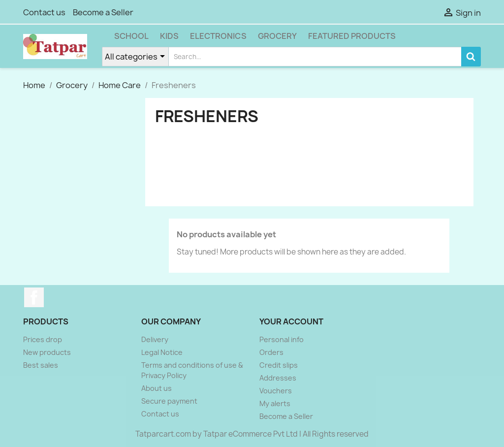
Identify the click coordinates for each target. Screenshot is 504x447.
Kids (169, 36)
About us (157, 388)
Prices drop (43, 339)
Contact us (44, 12)
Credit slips (279, 365)
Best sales (41, 365)
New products (47, 352)
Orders (271, 352)
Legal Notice (162, 352)
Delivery (155, 339)
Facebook (34, 297)
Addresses (278, 378)
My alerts (275, 403)
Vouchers (276, 391)
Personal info (282, 339)
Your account (291, 321)
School (131, 36)
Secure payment (169, 401)
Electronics (218, 36)
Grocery (277, 36)
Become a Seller (103, 12)
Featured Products (352, 36)
